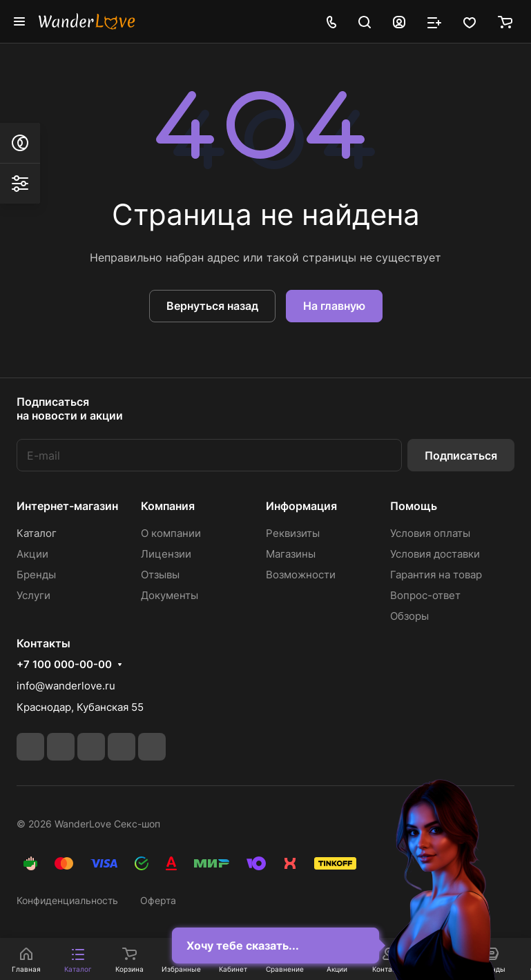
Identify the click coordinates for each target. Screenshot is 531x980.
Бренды (36, 575)
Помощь (414, 506)
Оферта (158, 900)
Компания (168, 506)
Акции (32, 554)
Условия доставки (435, 554)
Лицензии (166, 554)
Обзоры (409, 616)
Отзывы (160, 575)
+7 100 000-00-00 (64, 665)
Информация (301, 506)
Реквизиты (293, 533)
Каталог (37, 533)
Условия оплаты (430, 533)
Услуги (33, 595)
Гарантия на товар (436, 575)
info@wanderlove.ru (66, 686)
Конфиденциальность (67, 900)
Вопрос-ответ (425, 595)
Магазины (291, 554)
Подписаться (461, 455)
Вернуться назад (212, 306)
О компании (171, 533)
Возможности (301, 575)
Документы (170, 595)
